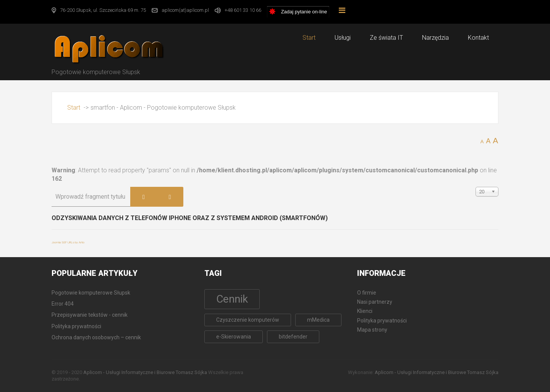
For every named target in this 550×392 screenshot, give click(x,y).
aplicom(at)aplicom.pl (185, 10)
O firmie (367, 293)
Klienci (365, 311)
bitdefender (293, 337)
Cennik (232, 299)
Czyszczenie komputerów (248, 320)
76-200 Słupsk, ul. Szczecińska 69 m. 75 (103, 10)
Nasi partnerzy (375, 302)
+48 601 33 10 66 (243, 10)
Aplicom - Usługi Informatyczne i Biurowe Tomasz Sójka (145, 372)
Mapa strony (372, 330)
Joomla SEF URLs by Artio (68, 242)
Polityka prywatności (382, 321)
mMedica (318, 320)
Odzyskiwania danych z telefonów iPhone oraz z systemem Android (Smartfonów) (190, 218)
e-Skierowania (234, 337)
